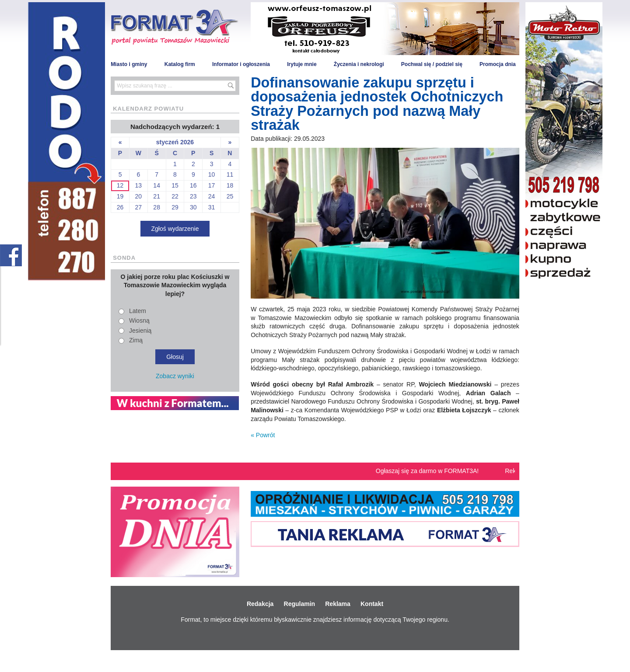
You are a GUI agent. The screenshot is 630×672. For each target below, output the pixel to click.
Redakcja (260, 604)
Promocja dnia (498, 64)
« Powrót (263, 435)
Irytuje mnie (302, 64)
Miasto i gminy (129, 64)
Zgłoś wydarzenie (175, 229)
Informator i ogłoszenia (241, 64)
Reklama (338, 604)
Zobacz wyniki (175, 376)
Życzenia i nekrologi (359, 64)
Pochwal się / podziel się (432, 64)
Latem (138, 311)
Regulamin (300, 604)
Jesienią (140, 331)
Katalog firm (180, 64)
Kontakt (372, 604)
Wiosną (139, 320)
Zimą (136, 340)
